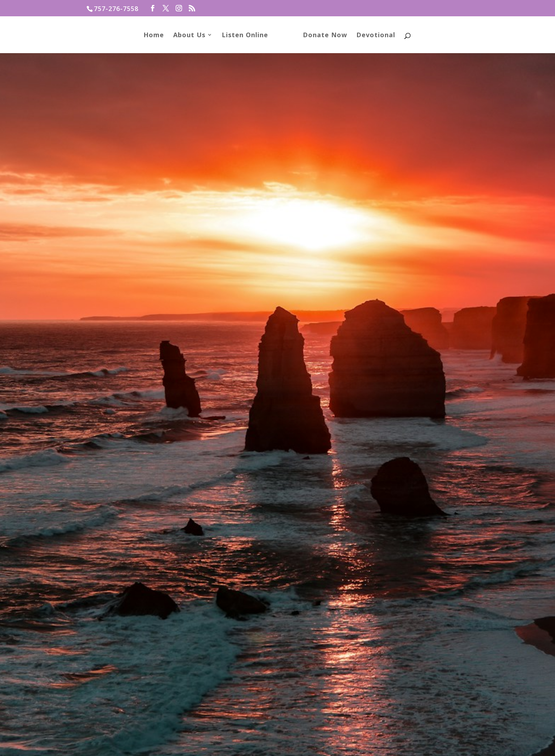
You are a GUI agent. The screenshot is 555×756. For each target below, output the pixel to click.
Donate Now (322, 36)
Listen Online (247, 36)
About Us (192, 36)
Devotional (373, 36)
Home (156, 36)
